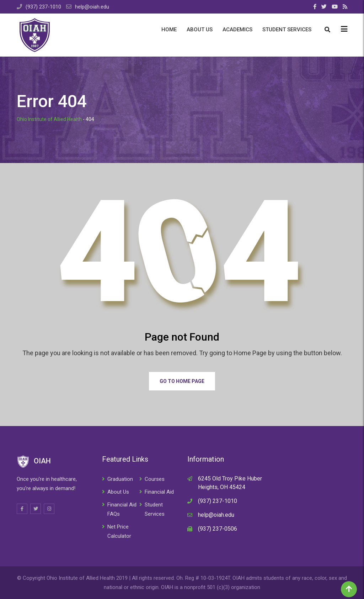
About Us (200, 30)
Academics (237, 30)
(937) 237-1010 (43, 7)
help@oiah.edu (92, 7)
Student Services (287, 30)
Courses (155, 479)
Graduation (120, 479)
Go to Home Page (182, 381)
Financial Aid (159, 492)
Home (169, 30)
